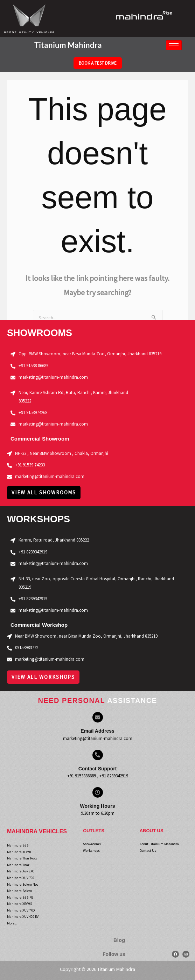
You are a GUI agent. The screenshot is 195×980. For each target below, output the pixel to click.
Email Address (97, 731)
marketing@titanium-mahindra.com (98, 738)
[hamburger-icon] (174, 45)
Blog (119, 940)
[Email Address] (98, 717)
